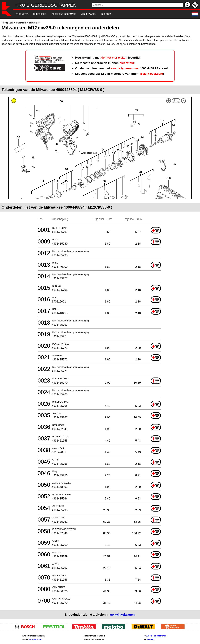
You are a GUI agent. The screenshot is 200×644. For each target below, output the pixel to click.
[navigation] (96, 14)
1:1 (176, 101)
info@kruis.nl (36, 639)
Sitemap (150, 639)
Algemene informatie (156, 636)
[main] (100, 320)
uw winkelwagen (122, 615)
